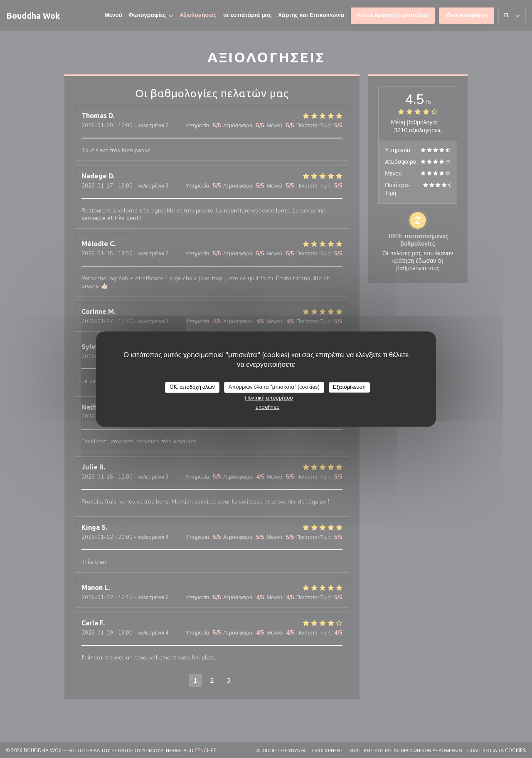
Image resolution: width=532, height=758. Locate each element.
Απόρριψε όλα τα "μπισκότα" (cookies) (274, 387)
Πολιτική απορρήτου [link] (269, 398)
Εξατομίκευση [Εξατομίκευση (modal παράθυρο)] (349, 387)
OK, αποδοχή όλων (192, 387)
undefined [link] (268, 407)
